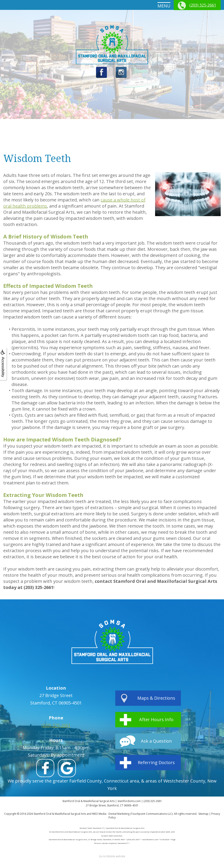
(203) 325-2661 (203, 5)
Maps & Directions (156, 698)
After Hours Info (156, 719)
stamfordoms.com (129, 801)
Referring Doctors (156, 762)
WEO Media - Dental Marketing (111, 814)
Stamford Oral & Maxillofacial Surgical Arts (60, 814)
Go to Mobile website (112, 856)
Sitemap (203, 814)
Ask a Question (156, 741)
